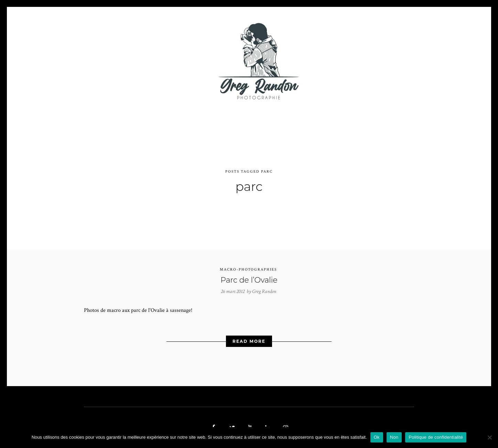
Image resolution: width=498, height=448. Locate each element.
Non (394, 437)
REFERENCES (368, 61)
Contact (329, 61)
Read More (249, 337)
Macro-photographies (248, 266)
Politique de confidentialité (436, 437)
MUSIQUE (194, 61)
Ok (377, 437)
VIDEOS (162, 61)
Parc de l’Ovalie (249, 276)
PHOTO (128, 61)
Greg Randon (264, 288)
